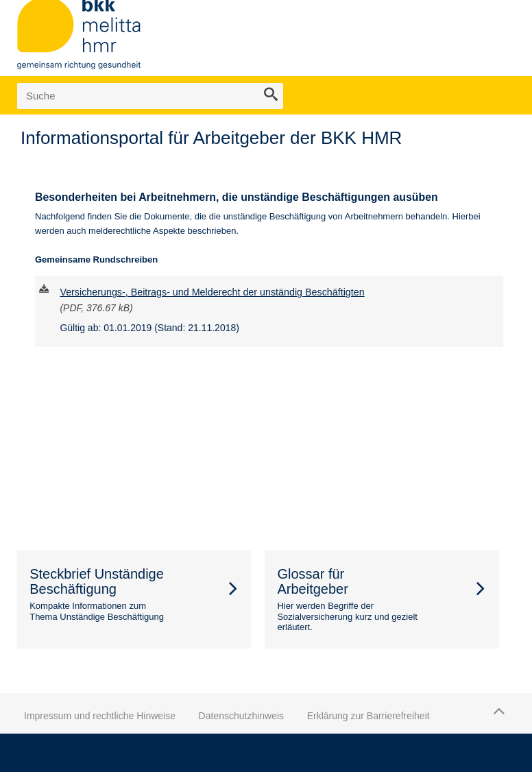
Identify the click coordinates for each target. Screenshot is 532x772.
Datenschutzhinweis (242, 716)
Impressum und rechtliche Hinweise (100, 716)
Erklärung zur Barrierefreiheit (368, 716)
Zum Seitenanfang (497, 711)
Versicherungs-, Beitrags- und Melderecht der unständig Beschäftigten (212, 292)
